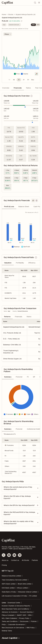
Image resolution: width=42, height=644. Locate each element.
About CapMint (11, 638)
